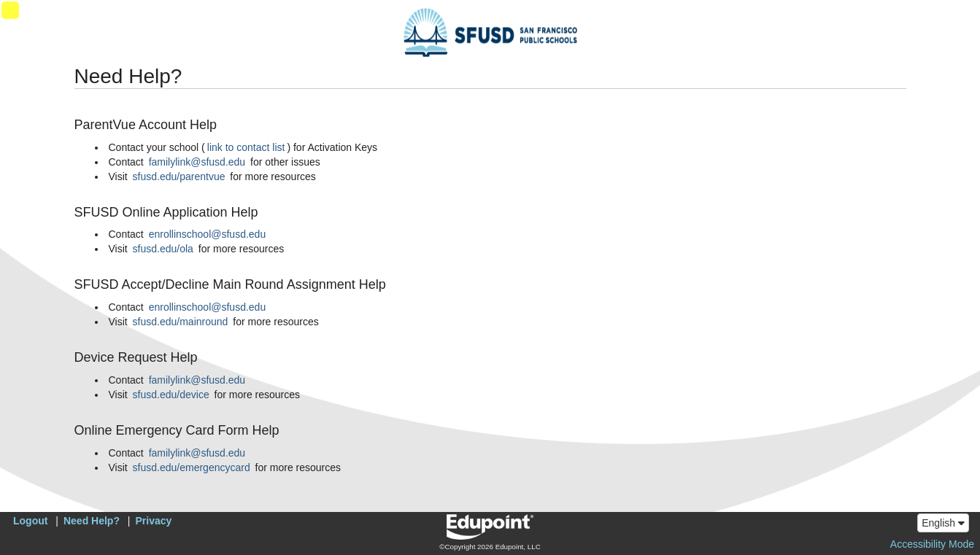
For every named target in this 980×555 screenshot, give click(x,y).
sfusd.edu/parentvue (179, 176)
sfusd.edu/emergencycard (192, 467)
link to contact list (246, 147)
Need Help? (92, 521)
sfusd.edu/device (171, 395)
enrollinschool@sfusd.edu (208, 234)
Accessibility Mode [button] (932, 544)
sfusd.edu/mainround (181, 322)
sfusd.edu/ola (163, 249)
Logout (30, 521)
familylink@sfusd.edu (197, 162)
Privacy (154, 521)
